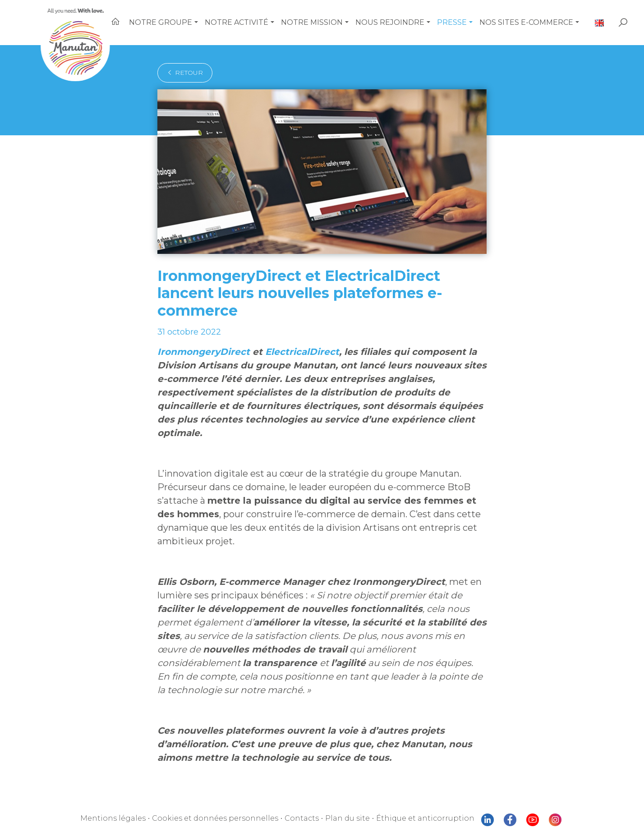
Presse (460, 22)
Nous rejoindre (401, 22)
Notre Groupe (184, 22)
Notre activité (256, 22)
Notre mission (327, 22)
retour (182, 73)
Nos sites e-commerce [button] (533, 22)
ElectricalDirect (284, 335)
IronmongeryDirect (198, 335)
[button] (217, 23)
